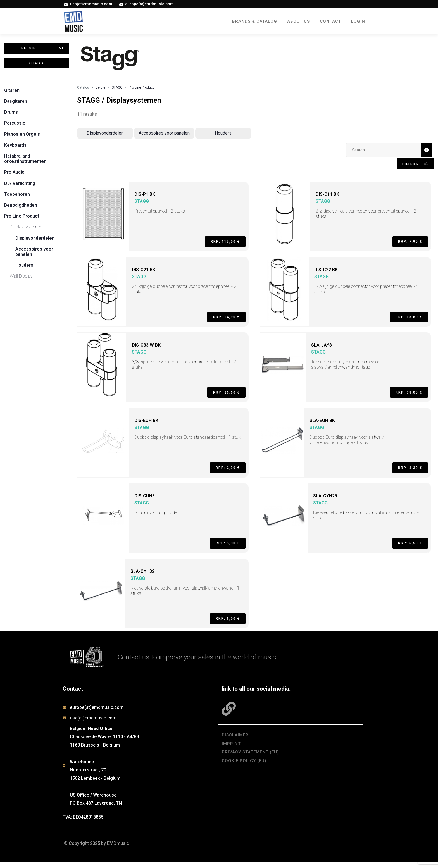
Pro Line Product (22, 219)
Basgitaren (16, 104)
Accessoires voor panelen (164, 136)
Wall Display (21, 279)
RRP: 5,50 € (406, 547)
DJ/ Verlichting (20, 186)
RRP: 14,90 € (223, 321)
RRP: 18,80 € (405, 321)
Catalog (83, 90)
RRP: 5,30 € (224, 547)
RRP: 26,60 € (223, 397)
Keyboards (15, 148)
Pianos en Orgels (22, 137)
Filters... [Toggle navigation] (411, 168)
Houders (24, 268)
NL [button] (62, 50)
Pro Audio (14, 175)
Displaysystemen (26, 229)
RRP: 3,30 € (406, 472)
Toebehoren (17, 197)
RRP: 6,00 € (224, 623)
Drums (11, 115)
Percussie (15, 126)
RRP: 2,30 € (224, 472)
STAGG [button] (36, 68)
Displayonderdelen (35, 241)
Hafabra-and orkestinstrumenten (25, 161)
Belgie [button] (28, 50)
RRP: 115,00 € (221, 246)
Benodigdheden (21, 208)
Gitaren (12, 93)
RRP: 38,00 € (405, 397)
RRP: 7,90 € (406, 246)
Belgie (100, 90)
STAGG (117, 90)
